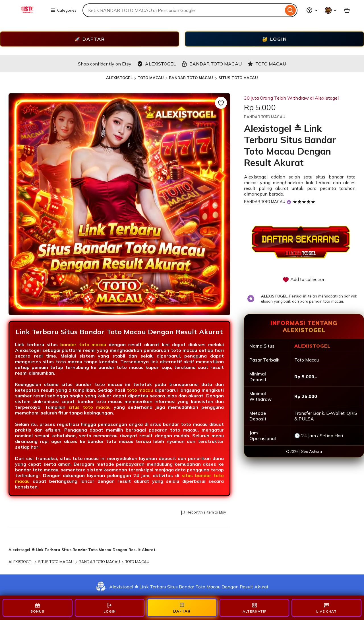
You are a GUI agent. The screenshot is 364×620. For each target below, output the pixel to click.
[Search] (290, 10)
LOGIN (110, 608)
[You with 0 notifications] (331, 10)
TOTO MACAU (151, 78)
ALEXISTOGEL (119, 78)
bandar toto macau (83, 344)
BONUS (37, 608)
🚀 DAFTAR (90, 39)
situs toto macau (90, 407)
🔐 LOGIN (275, 39)
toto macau (140, 390)
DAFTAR (182, 608)
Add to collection (304, 280)
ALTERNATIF (255, 608)
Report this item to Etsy (203, 513)
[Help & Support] (312, 10)
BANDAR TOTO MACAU (191, 78)
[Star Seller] (289, 202)
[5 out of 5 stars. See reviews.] (305, 202)
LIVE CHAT (326, 608)
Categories (63, 10)
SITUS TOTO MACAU (238, 78)
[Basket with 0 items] (347, 10)
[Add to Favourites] (221, 103)
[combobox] (183, 10)
